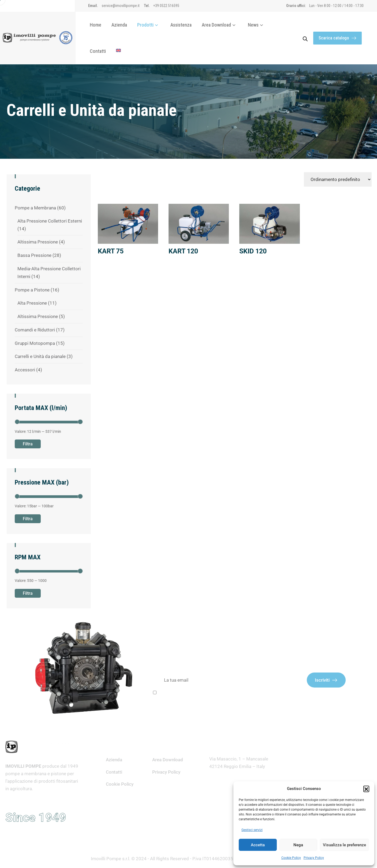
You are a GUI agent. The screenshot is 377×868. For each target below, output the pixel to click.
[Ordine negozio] (338, 179)
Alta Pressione (32, 303)
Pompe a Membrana (35, 208)
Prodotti (149, 25)
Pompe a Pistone (32, 290)
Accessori (25, 370)
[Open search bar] (305, 38)
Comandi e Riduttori (35, 330)
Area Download (220, 25)
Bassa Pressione (34, 255)
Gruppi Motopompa (35, 343)
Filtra (28, 444)
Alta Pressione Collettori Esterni (50, 221)
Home (96, 25)
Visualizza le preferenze (344, 845)
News (257, 25)
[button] (366, 789)
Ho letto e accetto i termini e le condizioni (198, 693)
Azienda (119, 25)
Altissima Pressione (38, 242)
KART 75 (111, 251)
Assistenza (181, 25)
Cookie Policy (291, 858)
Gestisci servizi (252, 830)
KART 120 (183, 251)
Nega (298, 845)
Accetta (258, 845)
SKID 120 (253, 251)
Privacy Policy (314, 858)
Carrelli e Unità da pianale (40, 356)
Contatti (98, 51)
